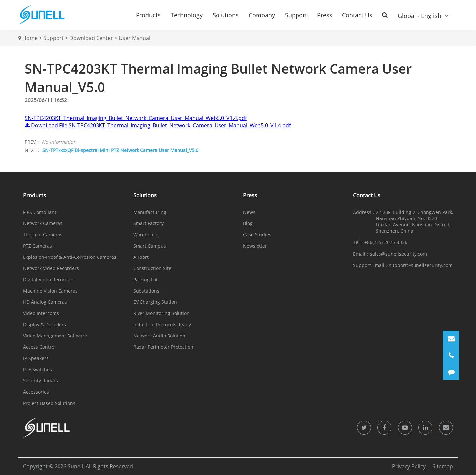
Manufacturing (150, 212)
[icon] (364, 428)
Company (262, 15)
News (249, 212)
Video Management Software (55, 336)
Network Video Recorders (51, 268)
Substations (146, 291)
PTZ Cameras (38, 246)
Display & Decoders (45, 324)
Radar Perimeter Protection (163, 347)
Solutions (226, 15)
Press (325, 15)
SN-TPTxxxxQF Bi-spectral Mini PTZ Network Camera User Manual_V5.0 (120, 150)
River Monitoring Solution (161, 313)
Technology (187, 15)
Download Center (91, 38)
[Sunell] (41, 15)
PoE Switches (38, 369)
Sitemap (443, 466)
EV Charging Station (155, 302)
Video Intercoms (41, 313)
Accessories (36, 392)
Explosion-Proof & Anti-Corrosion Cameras (70, 257)
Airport (141, 257)
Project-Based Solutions (49, 403)
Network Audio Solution (159, 336)
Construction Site (152, 268)
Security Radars (40, 381)
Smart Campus (150, 246)
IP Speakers (36, 358)
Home (30, 38)
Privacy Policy (409, 466)
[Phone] (451, 355)
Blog (248, 223)
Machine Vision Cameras (50, 291)
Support (296, 15)
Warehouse (146, 235)
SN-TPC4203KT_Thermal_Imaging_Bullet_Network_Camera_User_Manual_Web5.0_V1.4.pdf (136, 118)
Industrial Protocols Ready (162, 324)
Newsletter (255, 246)
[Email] (451, 339)
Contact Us (357, 15)
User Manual (135, 38)
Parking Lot (145, 279)
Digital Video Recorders (49, 279)
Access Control (39, 347)
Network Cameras (43, 223)
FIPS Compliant (40, 212)
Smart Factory (148, 223)
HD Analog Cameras (45, 302)
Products (148, 15)
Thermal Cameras (43, 235)
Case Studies (257, 235)
